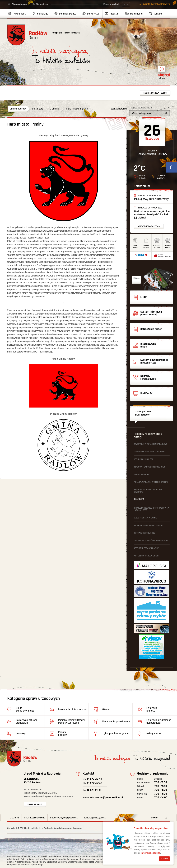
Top (165, 818)
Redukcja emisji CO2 (143, 459)
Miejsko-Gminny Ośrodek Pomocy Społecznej (72, 721)
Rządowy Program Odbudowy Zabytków (148, 491)
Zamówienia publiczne (144, 533)
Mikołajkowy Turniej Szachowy (151, 199)
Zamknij (164, 859)
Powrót (155, 818)
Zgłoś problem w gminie (145, 518)
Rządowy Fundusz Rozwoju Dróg (150, 467)
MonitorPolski (168, 247)
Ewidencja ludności (152, 709)
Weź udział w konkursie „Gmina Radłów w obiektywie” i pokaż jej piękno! (152, 215)
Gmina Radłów (18, 109)
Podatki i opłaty (62, 734)
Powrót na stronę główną (27, 35)
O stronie (14, 818)
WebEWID (135, 247)
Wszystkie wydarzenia (149, 226)
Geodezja (21, 734)
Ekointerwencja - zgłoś (155, 93)
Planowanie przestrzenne (116, 721)
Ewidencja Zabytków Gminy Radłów (151, 541)
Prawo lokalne (146, 247)
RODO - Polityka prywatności (64, 818)
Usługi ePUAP (154, 734)
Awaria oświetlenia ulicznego (148, 525)
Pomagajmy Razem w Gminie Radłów (151, 482)
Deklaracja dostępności (95, 818)
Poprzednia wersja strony (147, 556)
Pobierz (137, 278)
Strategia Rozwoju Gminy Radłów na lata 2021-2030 (151, 509)
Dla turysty (37, 109)
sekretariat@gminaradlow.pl (103, 798)
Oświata (107, 709)
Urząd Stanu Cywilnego (25, 709)
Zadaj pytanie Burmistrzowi (143, 413)
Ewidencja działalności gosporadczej (159, 721)
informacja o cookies (151, 853)
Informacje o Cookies (34, 818)
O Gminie (55, 109)
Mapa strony (42, 4)
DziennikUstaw (157, 247)
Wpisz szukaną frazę (141, 108)
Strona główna (19, 4)
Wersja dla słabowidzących (156, 4)
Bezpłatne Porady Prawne (146, 548)
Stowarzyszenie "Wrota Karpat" (149, 452)
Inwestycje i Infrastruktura (73, 709)
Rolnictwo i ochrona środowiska (27, 721)
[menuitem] (19, 14)
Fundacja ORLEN (141, 474)
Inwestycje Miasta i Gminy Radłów (150, 444)
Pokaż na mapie (35, 804)
